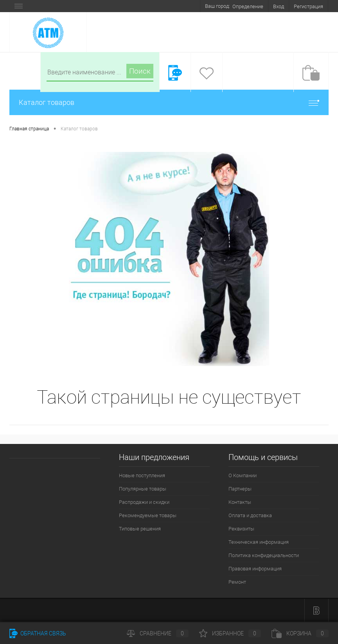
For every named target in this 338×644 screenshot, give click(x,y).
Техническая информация (259, 542)
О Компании (243, 475)
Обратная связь (38, 633)
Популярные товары (143, 489)
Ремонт (237, 582)
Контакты (240, 502)
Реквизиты (241, 529)
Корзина (300, 633)
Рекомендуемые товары (148, 515)
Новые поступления (142, 475)
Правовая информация (255, 569)
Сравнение (158, 633)
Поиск (140, 71)
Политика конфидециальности (264, 555)
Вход (279, 6)
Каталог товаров (169, 102)
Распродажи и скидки (144, 502)
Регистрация (308, 6)
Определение (248, 6)
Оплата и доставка (250, 515)
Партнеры (240, 489)
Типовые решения (140, 529)
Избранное (230, 633)
